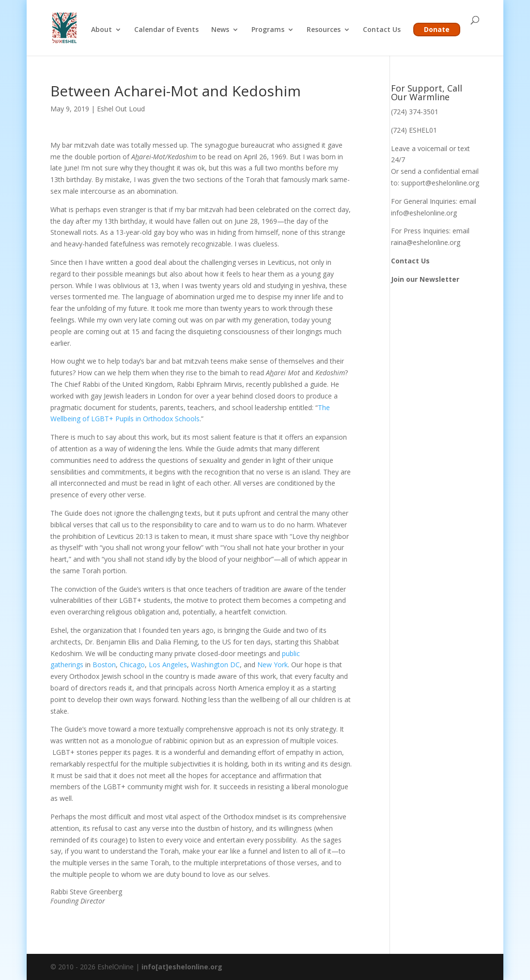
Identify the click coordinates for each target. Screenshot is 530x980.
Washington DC (215, 665)
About (101, 30)
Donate (437, 29)
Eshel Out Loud (121, 109)
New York (273, 665)
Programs (268, 30)
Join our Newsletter (425, 279)
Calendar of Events (166, 30)
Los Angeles (168, 665)
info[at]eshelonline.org (182, 967)
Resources (324, 30)
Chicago (132, 665)
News (220, 30)
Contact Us (382, 30)
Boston (104, 665)
